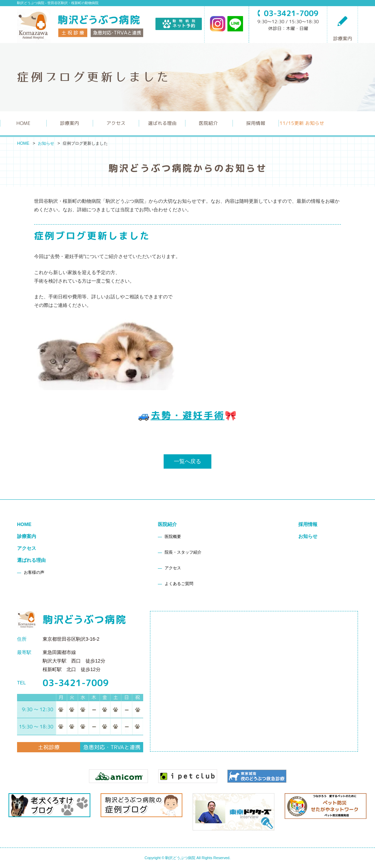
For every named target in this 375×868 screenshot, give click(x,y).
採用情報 (256, 123)
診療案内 (343, 28)
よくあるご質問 (179, 584)
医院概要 (173, 537)
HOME (23, 123)
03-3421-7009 (76, 683)
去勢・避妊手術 (188, 415)
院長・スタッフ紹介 (183, 552)
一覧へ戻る (187, 461)
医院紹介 (167, 524)
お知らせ (46, 143)
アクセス (116, 123)
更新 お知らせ (302, 123)
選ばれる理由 (31, 560)
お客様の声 (34, 572)
